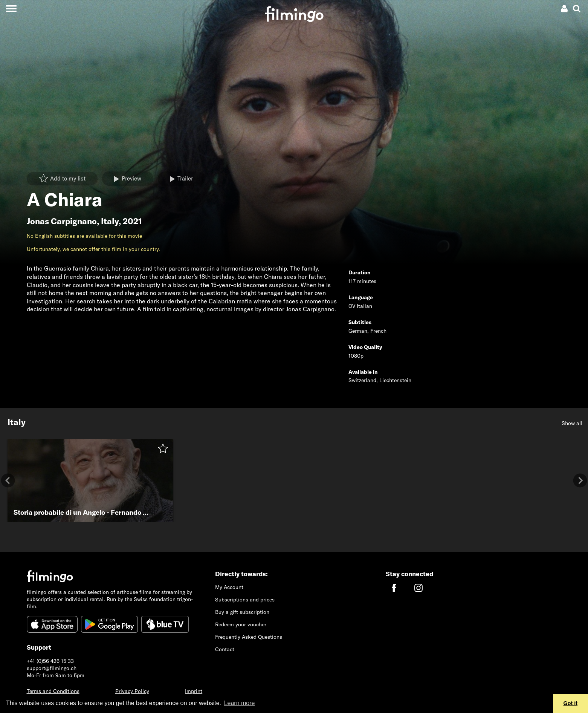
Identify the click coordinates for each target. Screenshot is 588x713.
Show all (572, 423)
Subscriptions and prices (245, 600)
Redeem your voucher (241, 624)
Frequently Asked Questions (249, 637)
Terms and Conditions (53, 691)
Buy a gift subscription (242, 612)
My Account (229, 587)
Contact (225, 649)
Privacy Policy (132, 691)
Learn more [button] (240, 703)
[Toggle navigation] (11, 8)
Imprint (194, 691)
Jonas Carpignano (62, 221)
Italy (110, 221)
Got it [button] (571, 703)
